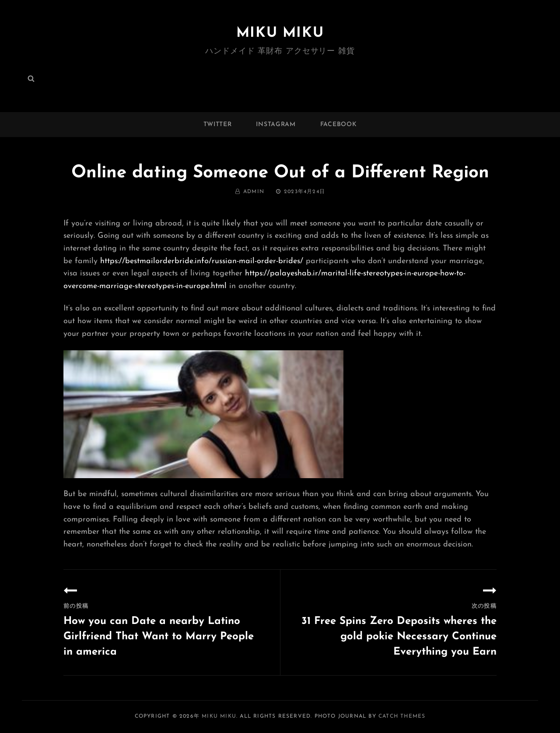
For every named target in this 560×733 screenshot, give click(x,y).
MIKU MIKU (280, 33)
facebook (339, 125)
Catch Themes (402, 716)
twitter (218, 125)
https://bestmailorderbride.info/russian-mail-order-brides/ (202, 261)
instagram (276, 125)
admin (254, 192)
